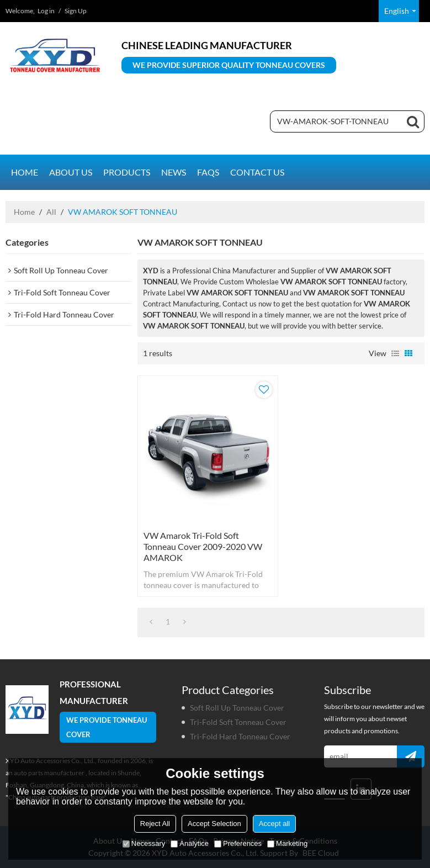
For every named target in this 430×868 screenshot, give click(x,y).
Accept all (274, 824)
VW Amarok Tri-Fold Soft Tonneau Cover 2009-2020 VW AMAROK (203, 546)
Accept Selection (214, 824)
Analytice (190, 843)
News (174, 172)
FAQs (208, 172)
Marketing (287, 843)
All (51, 212)
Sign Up (76, 11)
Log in (46, 11)
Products (127, 172)
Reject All (155, 824)
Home (25, 172)
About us (71, 172)
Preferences (238, 843)
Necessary (144, 843)
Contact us (257, 172)
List (395, 353)
